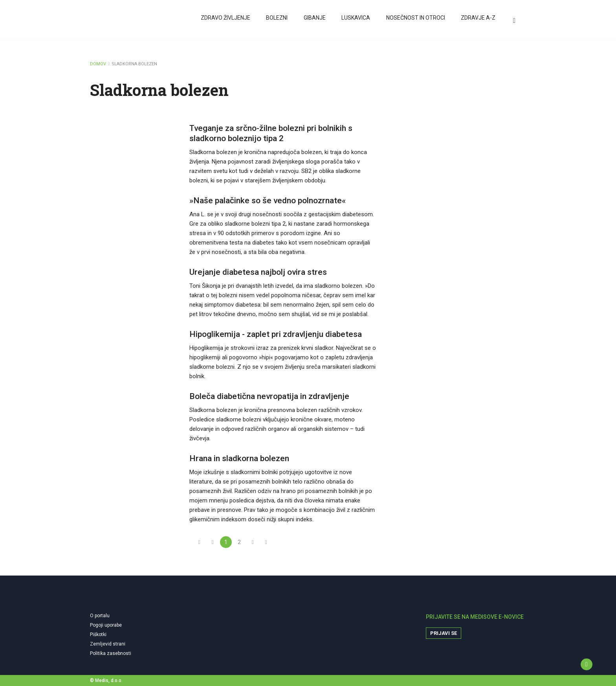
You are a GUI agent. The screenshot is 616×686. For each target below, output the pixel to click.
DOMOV (98, 64)
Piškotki (98, 635)
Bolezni (277, 21)
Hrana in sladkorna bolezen (239, 458)
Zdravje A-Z (477, 21)
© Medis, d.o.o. (106, 680)
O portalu (100, 616)
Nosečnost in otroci (415, 21)
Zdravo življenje (225, 21)
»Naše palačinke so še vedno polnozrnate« (268, 200)
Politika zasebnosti (111, 653)
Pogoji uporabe (106, 625)
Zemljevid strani (108, 644)
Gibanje (314, 21)
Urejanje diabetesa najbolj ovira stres (258, 272)
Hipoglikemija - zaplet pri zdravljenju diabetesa (276, 334)
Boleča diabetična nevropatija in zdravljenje (269, 396)
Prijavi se (444, 633)
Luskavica (355, 21)
